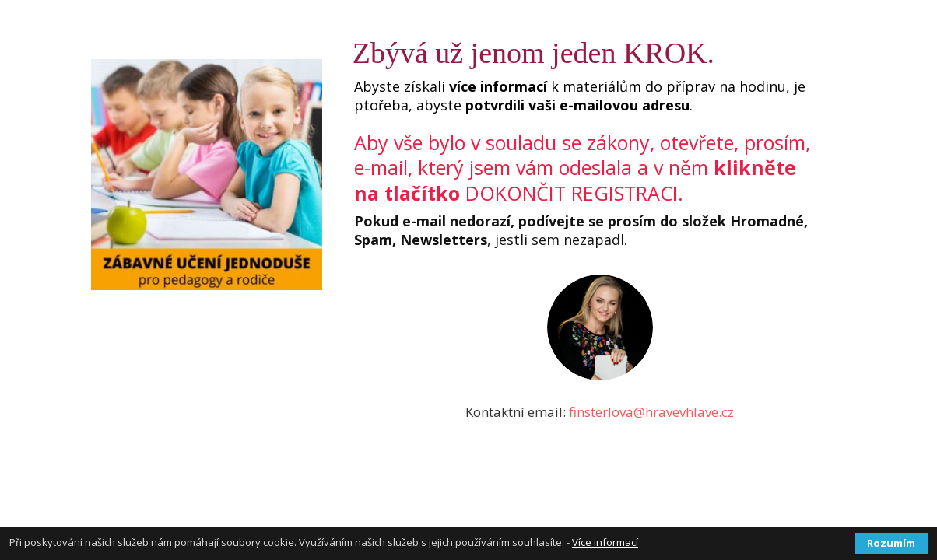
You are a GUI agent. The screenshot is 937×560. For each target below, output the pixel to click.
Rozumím (891, 543)
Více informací (605, 542)
